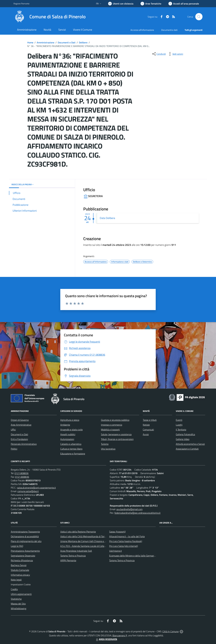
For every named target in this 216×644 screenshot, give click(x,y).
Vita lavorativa (108, 449)
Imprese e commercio (112, 425)
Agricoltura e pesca (70, 420)
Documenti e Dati (67, 42)
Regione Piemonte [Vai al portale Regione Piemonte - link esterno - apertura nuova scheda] (21, 4)
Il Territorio (181, 430)
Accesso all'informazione (142, 30)
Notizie (146, 425)
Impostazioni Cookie (21, 584)
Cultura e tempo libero (71, 449)
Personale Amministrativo (24, 444)
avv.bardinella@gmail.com (129, 509)
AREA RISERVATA (106, 639)
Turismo (105, 444)
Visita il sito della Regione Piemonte (78, 532)
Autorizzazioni (67, 439)
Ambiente (65, 425)
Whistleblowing (19, 608)
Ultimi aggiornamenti (21, 594)
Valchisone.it (115, 551)
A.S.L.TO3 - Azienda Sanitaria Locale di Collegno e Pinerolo (89, 546)
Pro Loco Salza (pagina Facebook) (126, 541)
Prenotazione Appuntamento (25, 551)
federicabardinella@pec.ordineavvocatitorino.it (137, 513)
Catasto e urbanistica (71, 444)
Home (30, 42)
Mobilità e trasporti (110, 430)
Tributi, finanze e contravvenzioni (117, 439)
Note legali (16, 580)
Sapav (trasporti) (117, 532)
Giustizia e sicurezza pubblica (115, 420)
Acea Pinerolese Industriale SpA (76, 551)
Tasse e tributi (150, 420)
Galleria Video (183, 439)
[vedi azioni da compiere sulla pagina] (175, 54)
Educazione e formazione (73, 454)
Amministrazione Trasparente (25, 532)
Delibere (83, 42)
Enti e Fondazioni (19, 439)
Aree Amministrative (21, 425)
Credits (14, 589)
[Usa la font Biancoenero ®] (121, 4)
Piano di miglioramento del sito (26, 541)
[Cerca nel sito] (199, 17)
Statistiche (16, 599)
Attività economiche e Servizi (190, 444)
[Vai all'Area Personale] (184, 4)
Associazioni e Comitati (187, 449)
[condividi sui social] (159, 54)
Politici (14, 449)
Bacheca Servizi (19, 565)
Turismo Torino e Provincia (73, 556)
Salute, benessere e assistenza (116, 434)
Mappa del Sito (18, 604)
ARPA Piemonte (68, 560)
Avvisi (146, 434)
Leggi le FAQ (17, 546)
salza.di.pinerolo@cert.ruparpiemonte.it (36, 488)
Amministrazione (46, 42)
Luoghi (179, 425)
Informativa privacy (20, 575)
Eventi (179, 420)
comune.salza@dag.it (28, 491)
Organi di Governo (20, 420)
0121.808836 (22, 473)
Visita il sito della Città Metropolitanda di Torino (84, 536)
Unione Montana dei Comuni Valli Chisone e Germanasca (89, 541)
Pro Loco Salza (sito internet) (124, 546)
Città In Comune (171, 631)
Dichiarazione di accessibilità (25, 536)
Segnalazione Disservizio (23, 556)
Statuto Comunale (20, 570)
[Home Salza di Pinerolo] (50, 17)
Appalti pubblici (68, 434)
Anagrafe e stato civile (71, 430)
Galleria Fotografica (185, 434)
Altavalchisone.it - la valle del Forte (127, 536)
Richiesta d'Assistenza (22, 560)
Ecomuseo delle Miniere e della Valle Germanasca (134, 556)
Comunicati (148, 430)
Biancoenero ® (120, 635)
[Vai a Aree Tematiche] (151, 4)
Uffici (13, 430)
